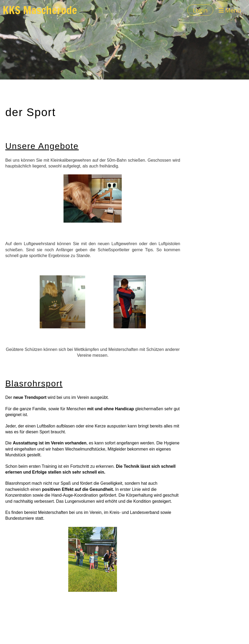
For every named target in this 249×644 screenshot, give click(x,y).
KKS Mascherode (40, 10)
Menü (230, 10)
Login (200, 10)
